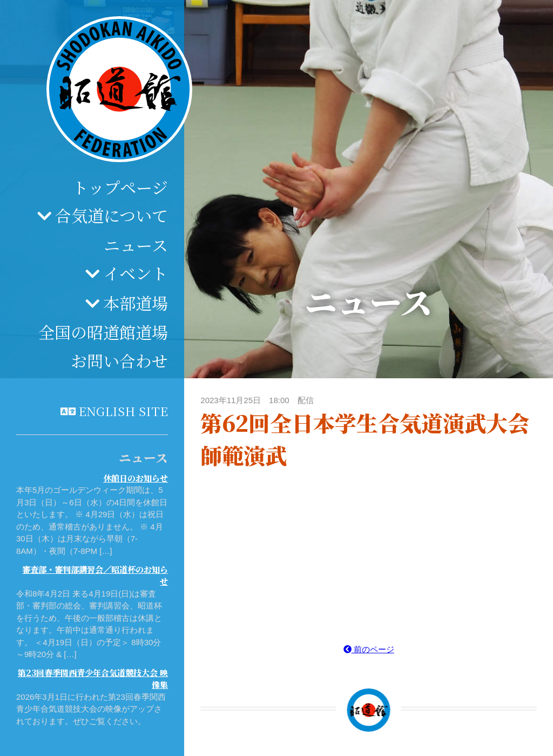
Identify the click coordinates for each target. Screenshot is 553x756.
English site (123, 411)
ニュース (136, 245)
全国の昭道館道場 (103, 332)
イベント (136, 273)
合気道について (112, 215)
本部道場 (136, 303)
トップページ (120, 187)
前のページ (369, 649)
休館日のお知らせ (136, 478)
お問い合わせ (119, 360)
